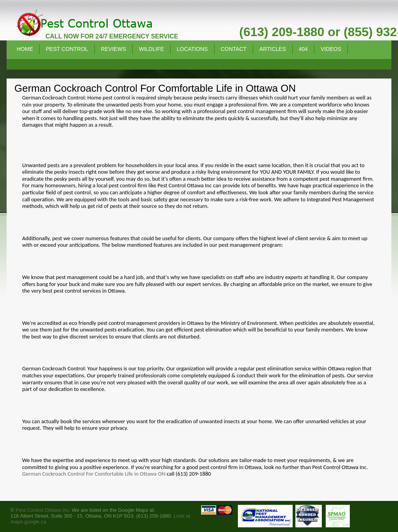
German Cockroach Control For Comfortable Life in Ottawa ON (94, 474)
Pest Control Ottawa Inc (42, 510)
